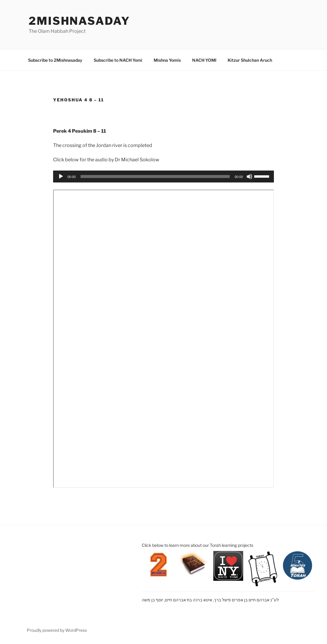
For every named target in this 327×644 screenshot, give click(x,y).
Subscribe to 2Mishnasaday (55, 60)
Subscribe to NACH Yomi (118, 60)
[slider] (155, 177)
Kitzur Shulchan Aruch (250, 60)
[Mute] (249, 177)
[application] (163, 177)
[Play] (61, 177)
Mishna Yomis (167, 60)
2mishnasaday (79, 21)
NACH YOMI (204, 60)
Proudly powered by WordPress (57, 630)
